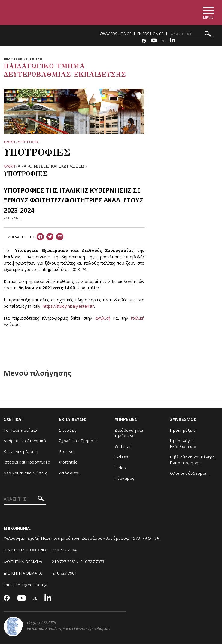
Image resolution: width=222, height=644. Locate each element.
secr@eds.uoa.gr (32, 585)
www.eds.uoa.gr (116, 34)
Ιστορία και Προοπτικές (27, 462)
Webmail (123, 446)
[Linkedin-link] (172, 41)
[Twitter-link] (163, 41)
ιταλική (138, 318)
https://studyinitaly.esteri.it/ (68, 306)
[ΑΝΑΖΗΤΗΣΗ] (192, 34)
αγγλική (103, 318)
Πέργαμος (125, 479)
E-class (122, 457)
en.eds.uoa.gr (151, 34)
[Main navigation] (208, 12)
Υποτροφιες (28, 142)
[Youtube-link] (154, 41)
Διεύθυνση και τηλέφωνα (129, 433)
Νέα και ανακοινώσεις (25, 473)
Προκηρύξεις (183, 430)
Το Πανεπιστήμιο (20, 430)
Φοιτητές (68, 462)
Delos (120, 468)
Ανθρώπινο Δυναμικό (25, 441)
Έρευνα (67, 451)
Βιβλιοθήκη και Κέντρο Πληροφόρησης (193, 460)
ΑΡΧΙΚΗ (9, 142)
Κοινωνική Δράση (21, 451)
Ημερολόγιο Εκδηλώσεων (183, 444)
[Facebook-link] (144, 41)
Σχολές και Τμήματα (79, 441)
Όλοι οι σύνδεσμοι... (190, 473)
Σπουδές (68, 430)
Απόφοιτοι (70, 473)
